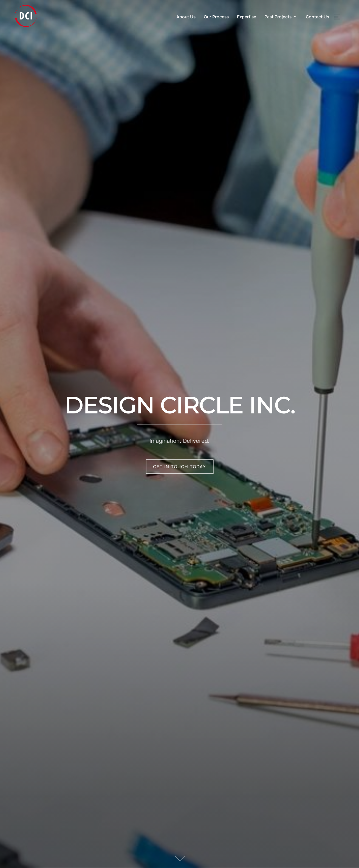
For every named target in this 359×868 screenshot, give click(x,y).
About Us (186, 17)
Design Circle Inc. (179, 405)
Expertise (247, 17)
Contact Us (317, 17)
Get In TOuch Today (179, 467)
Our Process (216, 17)
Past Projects (281, 17)
